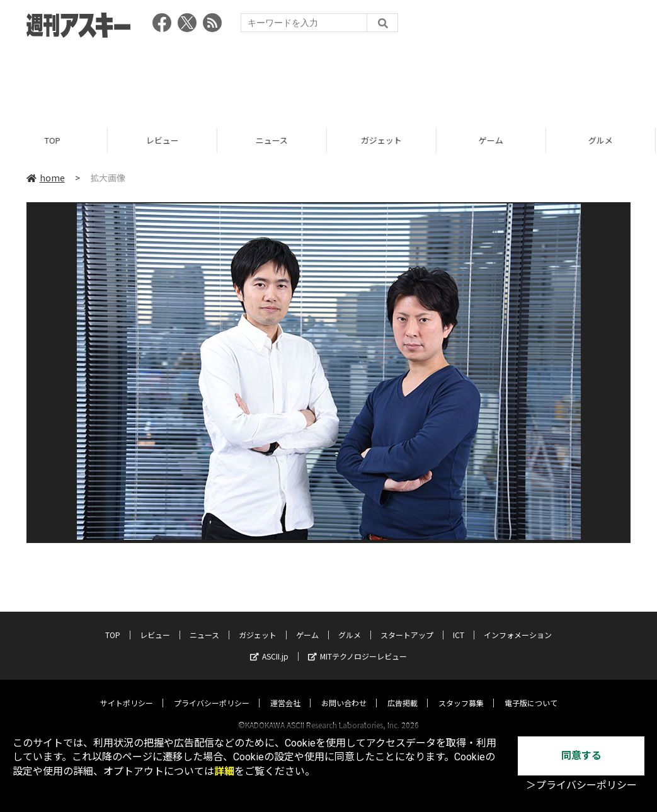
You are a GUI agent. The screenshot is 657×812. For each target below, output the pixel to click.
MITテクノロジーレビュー (357, 644)
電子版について (531, 691)
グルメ (350, 623)
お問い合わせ (344, 691)
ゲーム (493, 140)
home (46, 178)
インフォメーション (518, 623)
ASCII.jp (269, 644)
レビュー (164, 140)
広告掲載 (403, 691)
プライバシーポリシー (212, 691)
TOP (54, 140)
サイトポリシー (127, 691)
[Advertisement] (329, 79)
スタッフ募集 (461, 691)
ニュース (274, 140)
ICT (459, 623)
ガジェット (383, 140)
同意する (581, 756)
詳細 (224, 771)
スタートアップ (407, 623)
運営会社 (285, 691)
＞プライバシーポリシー (581, 785)
